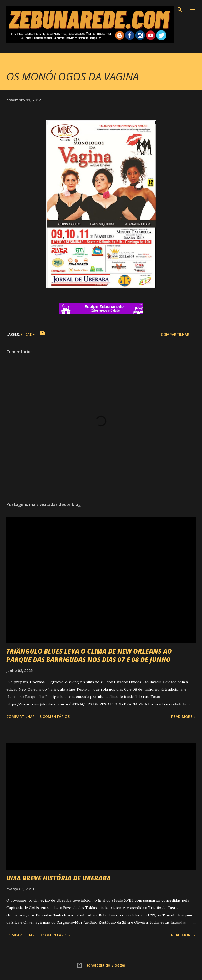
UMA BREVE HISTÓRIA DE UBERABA (59, 878)
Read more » (183, 717)
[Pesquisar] (180, 9)
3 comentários (55, 717)
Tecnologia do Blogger (101, 965)
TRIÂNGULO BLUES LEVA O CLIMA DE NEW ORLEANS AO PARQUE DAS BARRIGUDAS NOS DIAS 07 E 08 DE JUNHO (89, 655)
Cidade (28, 334)
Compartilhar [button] (175, 334)
